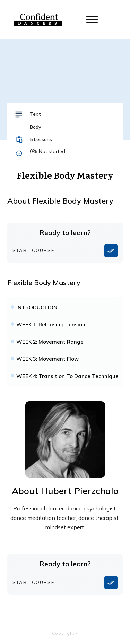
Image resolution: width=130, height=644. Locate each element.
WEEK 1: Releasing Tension (51, 324)
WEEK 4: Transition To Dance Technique (67, 376)
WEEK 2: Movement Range (50, 342)
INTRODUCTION (37, 307)
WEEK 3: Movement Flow (47, 359)
